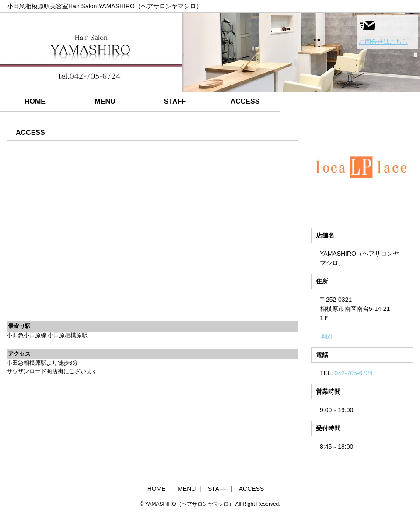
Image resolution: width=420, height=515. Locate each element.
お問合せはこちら (383, 31)
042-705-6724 (353, 373)
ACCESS (245, 101)
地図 (326, 336)
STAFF (175, 101)
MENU (105, 101)
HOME (35, 101)
